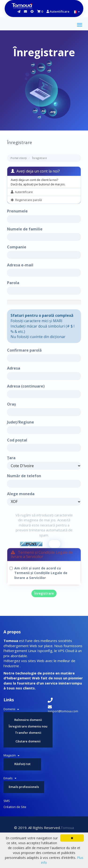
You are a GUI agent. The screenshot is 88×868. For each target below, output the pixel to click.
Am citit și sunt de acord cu (41, 573)
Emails (10, 778)
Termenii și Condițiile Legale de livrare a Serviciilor (41, 575)
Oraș (11, 404)
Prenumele (17, 211)
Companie (17, 247)
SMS (7, 801)
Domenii (11, 709)
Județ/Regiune (21, 422)
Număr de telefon (24, 476)
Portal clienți (19, 158)
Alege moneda (21, 494)
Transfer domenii (28, 733)
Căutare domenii (28, 741)
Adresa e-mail (20, 265)
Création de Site (15, 807)
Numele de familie (25, 229)
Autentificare (58, 11)
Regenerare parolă (26, 200)
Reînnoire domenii (28, 720)
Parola (13, 283)
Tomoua (67, 828)
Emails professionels (24, 787)
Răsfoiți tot (22, 764)
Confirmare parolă (24, 350)
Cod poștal (17, 440)
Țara (11, 458)
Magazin (11, 755)
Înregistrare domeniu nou (28, 726)
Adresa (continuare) (26, 386)
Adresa (14, 368)
